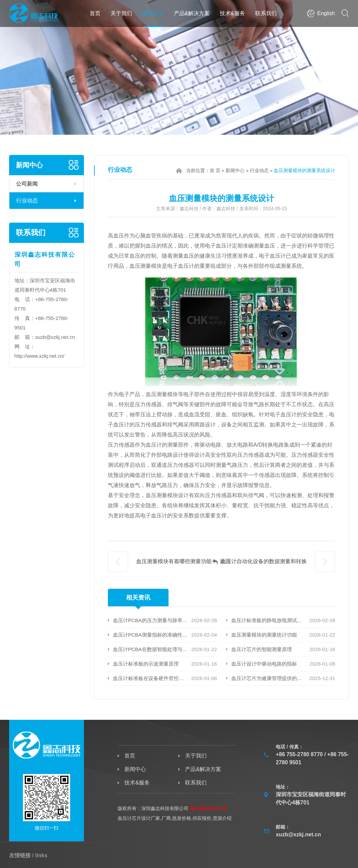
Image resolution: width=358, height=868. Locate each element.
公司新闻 (27, 184)
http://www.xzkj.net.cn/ (39, 356)
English (326, 13)
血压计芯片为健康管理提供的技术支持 (269, 678)
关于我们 (121, 13)
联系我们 (266, 13)
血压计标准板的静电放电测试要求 (269, 620)
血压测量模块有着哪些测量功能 (160, 562)
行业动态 (27, 201)
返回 (221, 562)
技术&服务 (232, 13)
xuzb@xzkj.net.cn (55, 337)
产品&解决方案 (192, 13)
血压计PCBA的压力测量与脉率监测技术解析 (151, 620)
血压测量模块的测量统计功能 (264, 635)
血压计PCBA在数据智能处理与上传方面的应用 (151, 649)
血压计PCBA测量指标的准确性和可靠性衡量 (151, 635)
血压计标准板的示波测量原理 (146, 664)
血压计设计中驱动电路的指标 (264, 664)
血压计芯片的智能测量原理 (262, 649)
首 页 (215, 170)
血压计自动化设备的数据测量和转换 (278, 562)
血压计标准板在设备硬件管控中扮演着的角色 (151, 678)
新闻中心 (153, 13)
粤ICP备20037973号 (208, 809)
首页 (95, 13)
